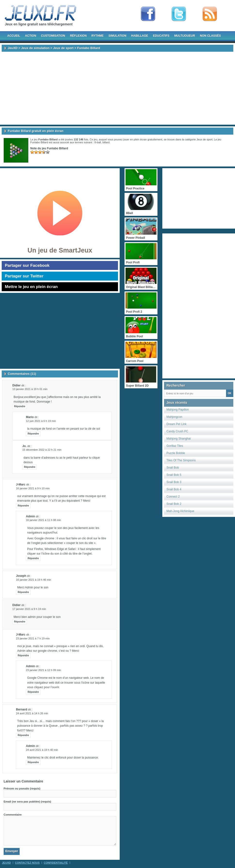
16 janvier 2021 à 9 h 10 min (33, 488)
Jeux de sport (63, 48)
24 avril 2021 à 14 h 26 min (32, 713)
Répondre (20, 406)
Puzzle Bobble (176, 453)
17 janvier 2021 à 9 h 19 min (29, 609)
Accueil (14, 36)
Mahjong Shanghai (179, 439)
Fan (148, 14)
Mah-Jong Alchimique (180, 511)
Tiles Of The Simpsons (181, 460)
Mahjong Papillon (178, 410)
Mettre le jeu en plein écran (31, 287)
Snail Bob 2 (174, 504)
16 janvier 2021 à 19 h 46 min (34, 580)
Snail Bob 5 (174, 475)
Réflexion (78, 36)
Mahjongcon (174, 417)
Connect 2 (173, 497)
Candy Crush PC (177, 431)
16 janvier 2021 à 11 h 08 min (43, 520)
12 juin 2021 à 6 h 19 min (41, 421)
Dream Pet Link (176, 424)
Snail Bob (173, 468)
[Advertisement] (117, 88)
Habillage (140, 36)
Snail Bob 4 (174, 489)
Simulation (117, 36)
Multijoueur (185, 36)
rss (210, 14)
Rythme (98, 36)
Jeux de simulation (35, 48)
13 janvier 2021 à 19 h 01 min (30, 389)
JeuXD (13, 48)
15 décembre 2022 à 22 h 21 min (42, 450)
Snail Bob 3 (174, 482)
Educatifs (161, 36)
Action (31, 36)
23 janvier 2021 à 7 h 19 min (33, 638)
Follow (179, 14)
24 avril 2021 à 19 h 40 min (42, 750)
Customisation (53, 36)
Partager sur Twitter (24, 276)
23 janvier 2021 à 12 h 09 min (43, 670)
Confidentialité (56, 863)
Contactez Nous (27, 863)
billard (106, 142)
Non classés (210, 36)
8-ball (98, 142)
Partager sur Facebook (27, 265)
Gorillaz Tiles (175, 446)
